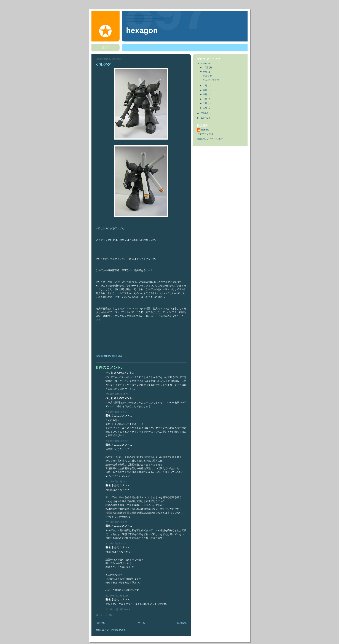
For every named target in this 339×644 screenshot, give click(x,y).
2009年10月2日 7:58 (116, 412)
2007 (204, 118)
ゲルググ (208, 76)
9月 (206, 72)
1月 (206, 108)
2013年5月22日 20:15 (117, 596)
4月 (206, 99)
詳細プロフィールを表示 (210, 139)
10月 (206, 67)
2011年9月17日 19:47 (117, 482)
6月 (206, 90)
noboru (205, 130)
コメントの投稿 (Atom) (114, 630)
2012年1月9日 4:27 (116, 544)
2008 (204, 113)
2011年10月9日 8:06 (116, 522)
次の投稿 (101, 623)
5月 (206, 94)
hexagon (142, 30)
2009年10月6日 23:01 (117, 441)
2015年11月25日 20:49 (118, 609)
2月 (206, 103)
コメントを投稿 (104, 615)
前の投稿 (182, 623)
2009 (204, 64)
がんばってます (211, 80)
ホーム (141, 623)
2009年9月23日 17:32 (117, 394)
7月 (206, 86)
